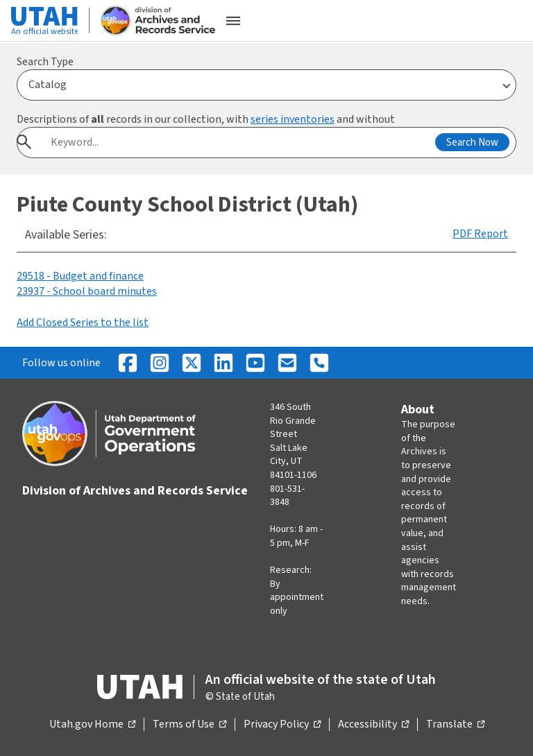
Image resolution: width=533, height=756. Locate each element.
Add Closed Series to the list (83, 323)
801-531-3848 (287, 496)
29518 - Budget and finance (80, 276)
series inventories (293, 119)
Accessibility (373, 725)
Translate (455, 725)
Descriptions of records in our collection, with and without (206, 119)
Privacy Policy (282, 725)
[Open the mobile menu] (233, 21)
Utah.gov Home (92, 725)
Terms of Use (189, 725)
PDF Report (480, 234)
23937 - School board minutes (87, 291)
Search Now (472, 143)
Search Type (45, 62)
